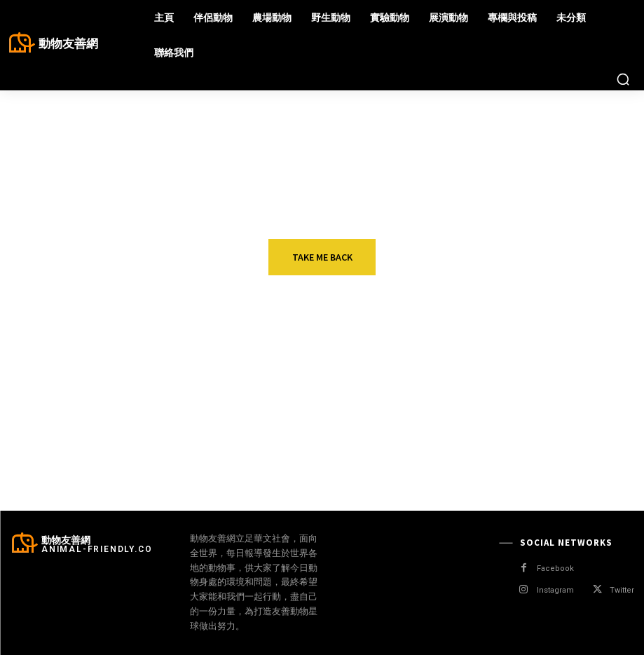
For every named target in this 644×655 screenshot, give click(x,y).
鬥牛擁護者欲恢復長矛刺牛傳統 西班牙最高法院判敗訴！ (136, 374)
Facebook (555, 568)
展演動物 (95, 355)
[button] (623, 79)
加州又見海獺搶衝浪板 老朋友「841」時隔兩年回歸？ (573, 374)
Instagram (555, 590)
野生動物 (530, 355)
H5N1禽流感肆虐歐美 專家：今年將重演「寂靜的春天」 (135, 445)
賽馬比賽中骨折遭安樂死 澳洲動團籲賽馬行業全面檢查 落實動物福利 (355, 451)
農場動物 (313, 355)
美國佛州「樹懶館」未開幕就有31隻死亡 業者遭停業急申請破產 (573, 451)
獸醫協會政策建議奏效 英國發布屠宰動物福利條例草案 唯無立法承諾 (355, 380)
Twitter (622, 590)
